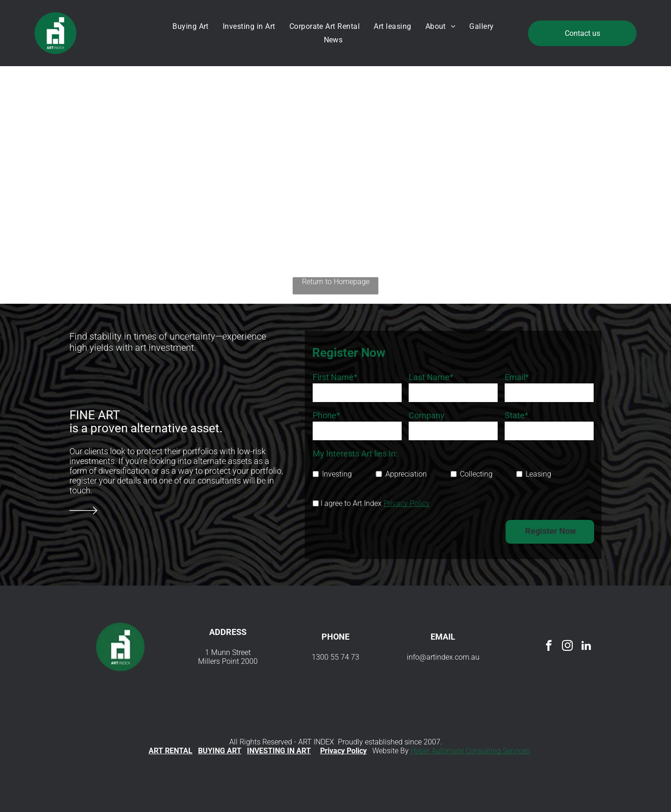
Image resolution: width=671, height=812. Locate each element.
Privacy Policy (407, 503)
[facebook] (549, 647)
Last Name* (431, 377)
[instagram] (567, 647)
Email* (517, 377)
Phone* (326, 415)
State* (517, 415)
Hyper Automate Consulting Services (470, 751)
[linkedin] (586, 647)
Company (427, 415)
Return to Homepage (336, 282)
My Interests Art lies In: (355, 454)
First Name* (335, 377)
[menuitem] (193, 26)
